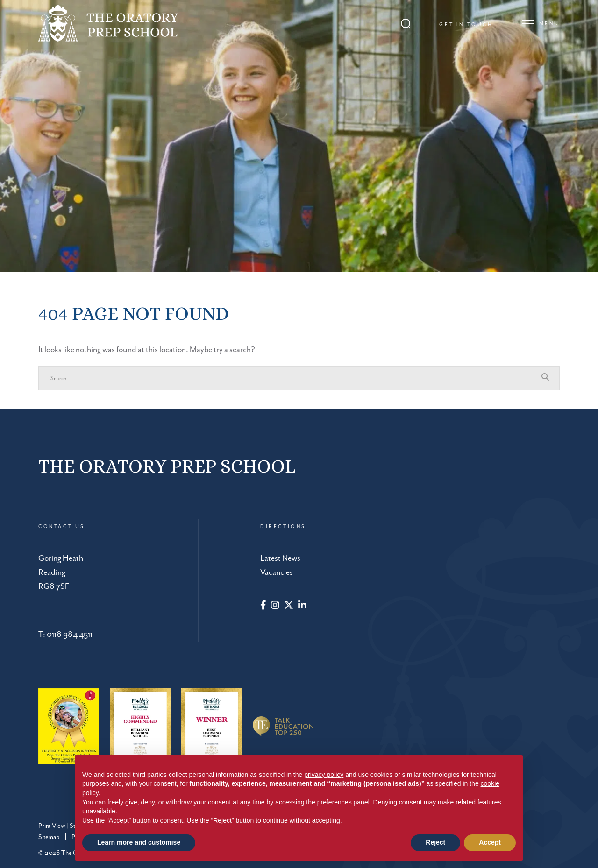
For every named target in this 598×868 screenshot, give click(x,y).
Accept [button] (490, 842)
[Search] (290, 378)
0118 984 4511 (70, 635)
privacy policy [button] (324, 775)
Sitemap (49, 837)
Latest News (280, 558)
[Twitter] (289, 606)
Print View (52, 826)
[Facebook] (263, 606)
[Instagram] (275, 606)
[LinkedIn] (302, 606)
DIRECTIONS (283, 527)
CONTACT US (62, 527)
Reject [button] (435, 842)
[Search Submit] (406, 24)
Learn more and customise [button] (139, 842)
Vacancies (277, 572)
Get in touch (466, 25)
